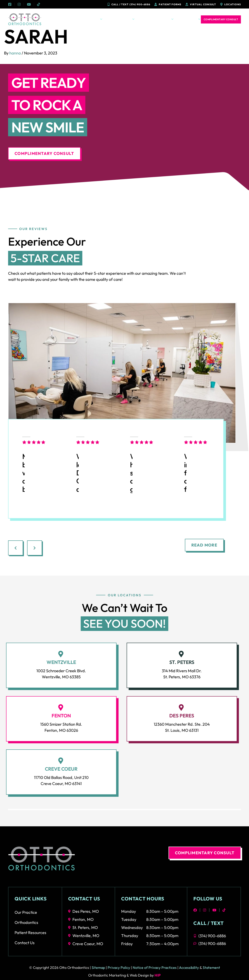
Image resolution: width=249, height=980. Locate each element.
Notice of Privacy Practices (155, 968)
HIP (158, 975)
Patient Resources (156, 19)
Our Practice (90, 19)
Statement (211, 968)
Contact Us (189, 19)
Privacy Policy (119, 968)
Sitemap (98, 968)
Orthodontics (121, 19)
